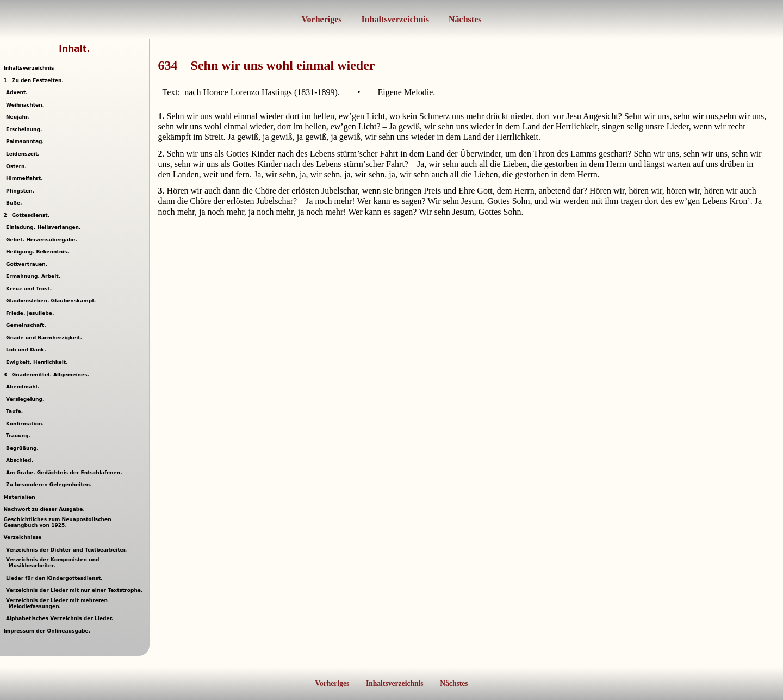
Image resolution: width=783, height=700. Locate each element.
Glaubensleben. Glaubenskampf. (52, 301)
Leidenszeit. (24, 154)
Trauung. (20, 436)
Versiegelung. (27, 399)
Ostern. (18, 166)
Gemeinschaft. (27, 325)
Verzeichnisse (22, 537)
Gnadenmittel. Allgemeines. (46, 375)
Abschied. (21, 460)
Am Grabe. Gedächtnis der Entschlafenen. (66, 473)
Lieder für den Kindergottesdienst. (56, 578)
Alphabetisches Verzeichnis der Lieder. (61, 618)
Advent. (18, 92)
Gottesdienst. (26, 215)
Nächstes (464, 19)
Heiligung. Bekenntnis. (39, 252)
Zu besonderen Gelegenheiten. (50, 485)
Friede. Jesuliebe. (32, 313)
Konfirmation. (26, 424)
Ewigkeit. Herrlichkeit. (38, 362)
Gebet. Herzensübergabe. (43, 240)
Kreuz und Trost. (30, 289)
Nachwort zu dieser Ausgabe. (44, 509)
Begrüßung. (24, 448)
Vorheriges (322, 19)
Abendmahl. (24, 387)
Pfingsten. (22, 191)
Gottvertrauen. (28, 264)
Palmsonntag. (26, 141)
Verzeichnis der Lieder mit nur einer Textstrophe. (76, 590)
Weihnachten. (27, 105)
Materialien (19, 497)
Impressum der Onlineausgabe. (47, 631)
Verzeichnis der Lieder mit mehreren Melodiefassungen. (58, 603)
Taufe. (16, 411)
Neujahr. (19, 117)
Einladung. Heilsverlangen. (45, 227)
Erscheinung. (26, 129)
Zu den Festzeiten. (33, 80)
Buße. (15, 203)
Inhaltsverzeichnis (394, 19)
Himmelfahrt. (26, 178)
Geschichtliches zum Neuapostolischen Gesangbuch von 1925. (57, 522)
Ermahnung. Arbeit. (35, 276)
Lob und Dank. (27, 350)
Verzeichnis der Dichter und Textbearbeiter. (68, 550)
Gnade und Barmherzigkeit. (46, 338)
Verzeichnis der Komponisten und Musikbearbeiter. (54, 563)
